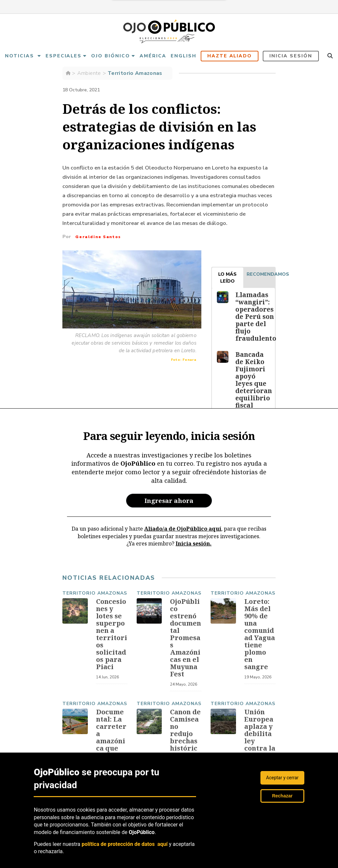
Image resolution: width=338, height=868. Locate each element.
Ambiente (89, 73)
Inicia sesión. (194, 543)
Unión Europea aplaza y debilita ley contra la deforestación (260, 739)
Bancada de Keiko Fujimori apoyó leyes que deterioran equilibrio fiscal (253, 380)
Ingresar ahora (169, 500)
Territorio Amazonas (135, 73)
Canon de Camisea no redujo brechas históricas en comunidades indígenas (185, 749)
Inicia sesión (291, 56)
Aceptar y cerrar (282, 778)
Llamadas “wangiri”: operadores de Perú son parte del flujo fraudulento (255, 316)
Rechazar (282, 796)
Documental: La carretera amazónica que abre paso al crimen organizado (111, 749)
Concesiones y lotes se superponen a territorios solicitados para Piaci (112, 635)
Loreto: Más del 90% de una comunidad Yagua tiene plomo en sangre (260, 635)
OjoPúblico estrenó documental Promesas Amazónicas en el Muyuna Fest (186, 639)
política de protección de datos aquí (125, 844)
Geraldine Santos (98, 237)
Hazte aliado (230, 56)
